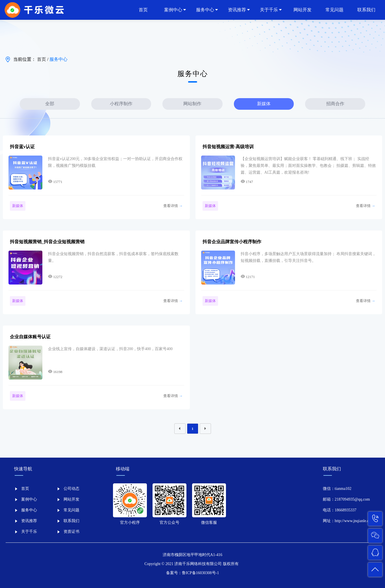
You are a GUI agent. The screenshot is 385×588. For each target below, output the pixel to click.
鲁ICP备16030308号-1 (200, 573)
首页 (42, 59)
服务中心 (58, 59)
